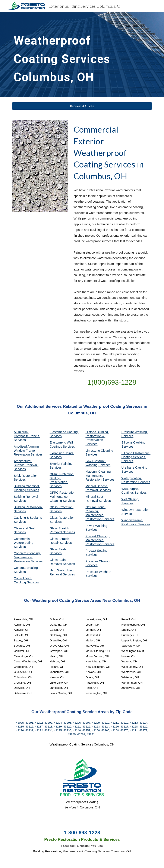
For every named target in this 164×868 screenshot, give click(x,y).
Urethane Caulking (135, 468)
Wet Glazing (130, 499)
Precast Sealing (97, 551)
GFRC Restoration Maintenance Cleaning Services (63, 497)
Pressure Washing (134, 432)
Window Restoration (136, 510)
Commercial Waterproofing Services (24, 543)
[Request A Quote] (82, 106)
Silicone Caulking (134, 442)
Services (91, 454)
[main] (64, 55)
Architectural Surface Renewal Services (26, 465)
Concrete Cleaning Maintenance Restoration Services (28, 557)
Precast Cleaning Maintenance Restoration (98, 540)
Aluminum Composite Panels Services (27, 436)
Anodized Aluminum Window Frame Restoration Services (28, 450)
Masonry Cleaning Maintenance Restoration (98, 476)
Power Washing (97, 526)
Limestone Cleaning (99, 451)
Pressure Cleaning (99, 561)
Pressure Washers (99, 572)
